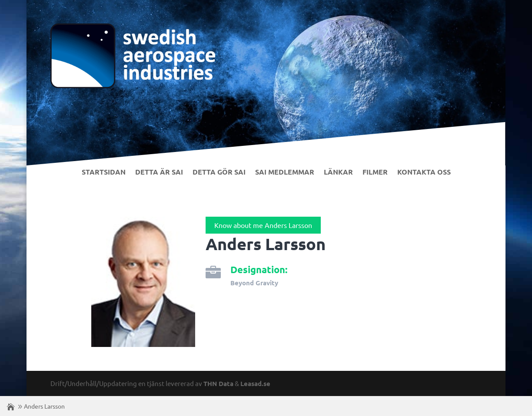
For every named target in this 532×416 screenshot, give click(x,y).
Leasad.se (255, 383)
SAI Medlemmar (285, 173)
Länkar (338, 173)
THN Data (218, 383)
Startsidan (104, 173)
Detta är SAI (159, 173)
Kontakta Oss (424, 173)
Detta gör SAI (219, 173)
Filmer (375, 173)
